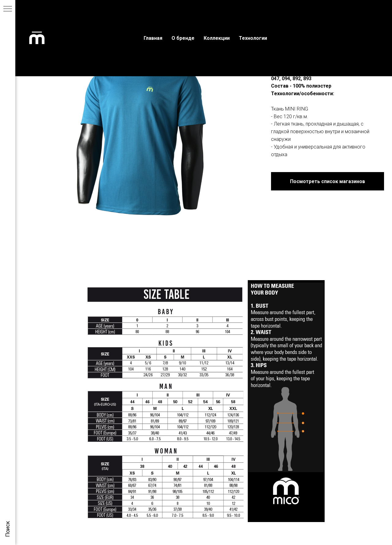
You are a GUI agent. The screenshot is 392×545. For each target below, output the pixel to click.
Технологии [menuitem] (253, 38)
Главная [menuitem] (153, 38)
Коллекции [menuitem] (217, 38)
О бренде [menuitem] (183, 38)
